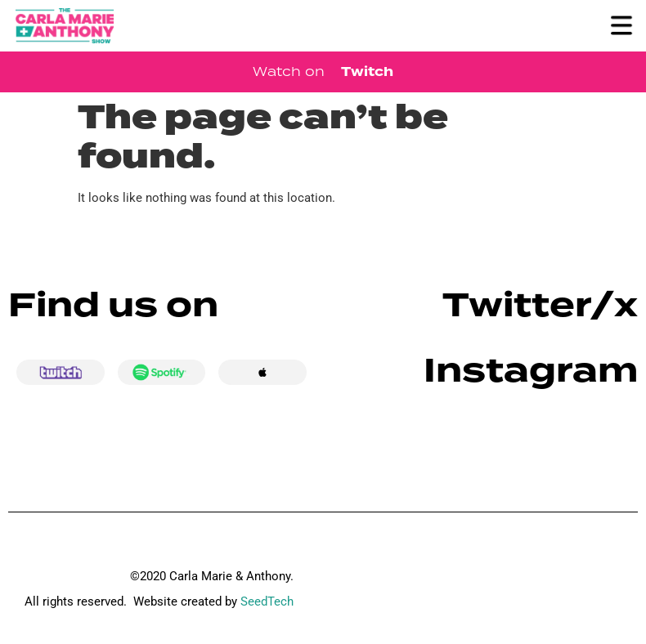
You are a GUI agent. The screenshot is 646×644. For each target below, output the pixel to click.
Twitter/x (540, 305)
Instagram (531, 371)
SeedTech (267, 602)
